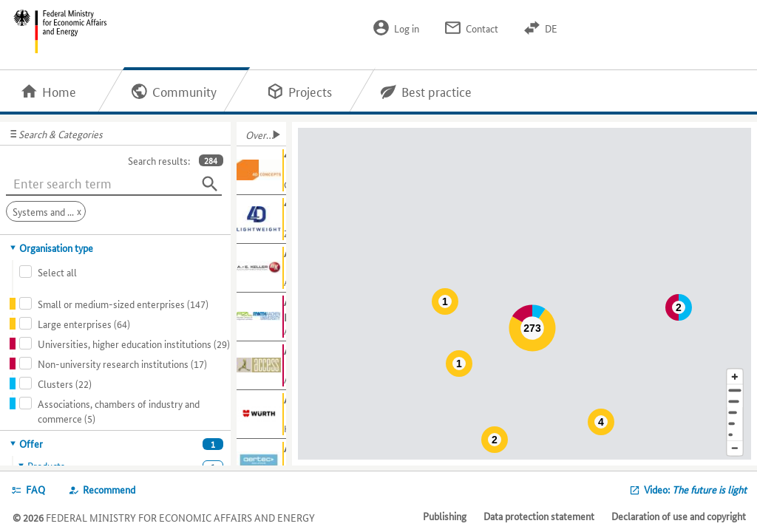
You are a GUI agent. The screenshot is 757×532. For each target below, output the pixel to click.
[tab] (116, 248)
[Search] (210, 184)
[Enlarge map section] (735, 376)
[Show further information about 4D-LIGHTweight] (261, 219)
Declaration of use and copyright (679, 516)
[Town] (735, 402)
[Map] (527, 294)
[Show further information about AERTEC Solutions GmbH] (261, 463)
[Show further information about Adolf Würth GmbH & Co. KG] (261, 415)
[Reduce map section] (735, 449)
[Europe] (735, 435)
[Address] (735, 391)
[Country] (735, 424)
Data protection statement (539, 516)
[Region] (735, 413)
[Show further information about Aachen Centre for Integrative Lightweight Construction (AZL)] (261, 317)
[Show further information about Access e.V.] (261, 366)
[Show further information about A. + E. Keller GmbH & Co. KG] (261, 268)
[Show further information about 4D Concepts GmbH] (261, 171)
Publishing (445, 516)
